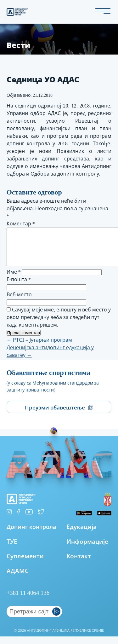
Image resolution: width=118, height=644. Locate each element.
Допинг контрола (31, 534)
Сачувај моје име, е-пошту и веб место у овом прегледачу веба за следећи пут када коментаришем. (59, 325)
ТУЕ (12, 549)
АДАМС (18, 578)
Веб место (19, 302)
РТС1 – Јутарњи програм (39, 348)
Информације (87, 549)
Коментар (21, 224)
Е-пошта (19, 287)
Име (14, 279)
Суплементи (25, 563)
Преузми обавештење (59, 415)
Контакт (79, 563)
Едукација (81, 534)
